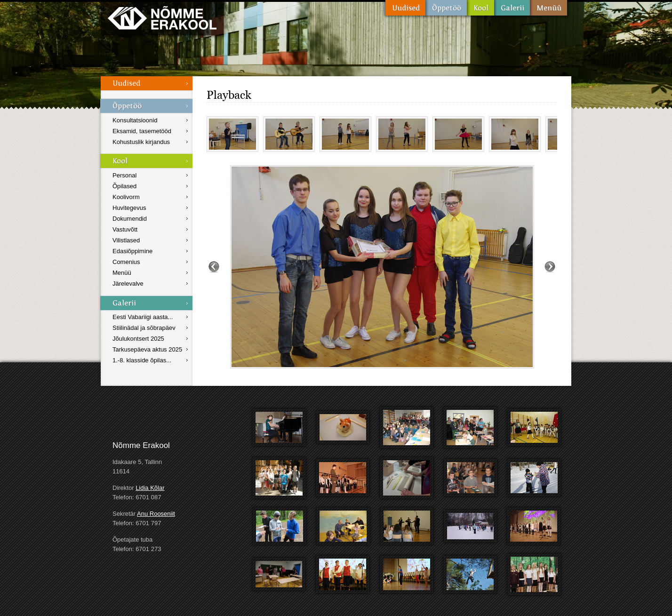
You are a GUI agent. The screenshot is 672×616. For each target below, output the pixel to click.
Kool (480, 8)
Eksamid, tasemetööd (142, 131)
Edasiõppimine (132, 251)
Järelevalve (128, 284)
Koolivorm (126, 197)
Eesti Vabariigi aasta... (143, 317)
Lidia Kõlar (150, 488)
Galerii (512, 8)
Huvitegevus (129, 208)
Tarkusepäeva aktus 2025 (147, 349)
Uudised (405, 8)
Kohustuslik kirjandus (141, 142)
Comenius (126, 262)
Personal (124, 175)
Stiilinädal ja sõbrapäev (144, 328)
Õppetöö (446, 8)
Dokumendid (130, 219)
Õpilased (124, 186)
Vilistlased (126, 240)
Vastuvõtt (125, 229)
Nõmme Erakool (162, 18)
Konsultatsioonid (135, 120)
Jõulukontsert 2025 (138, 339)
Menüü (548, 8)
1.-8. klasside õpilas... (142, 360)
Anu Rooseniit (156, 514)
